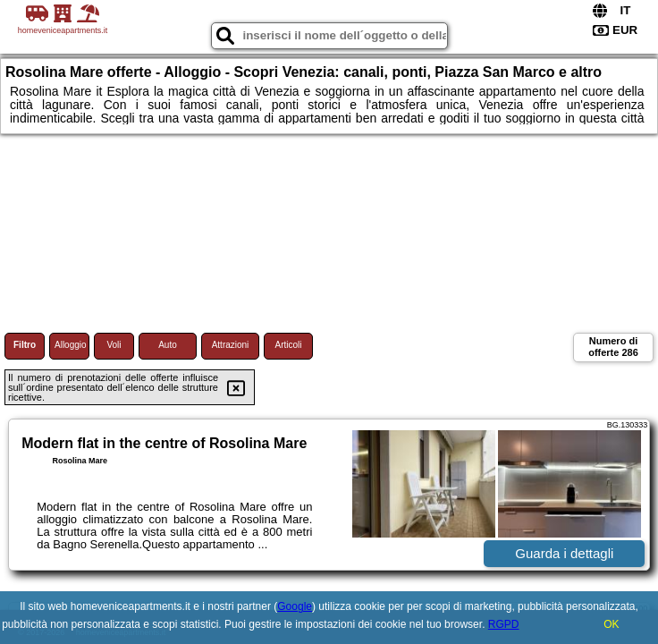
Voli (114, 345)
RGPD (504, 624)
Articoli (288, 345)
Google (295, 606)
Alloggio (71, 345)
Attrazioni (231, 345)
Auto (168, 345)
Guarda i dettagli (564, 553)
